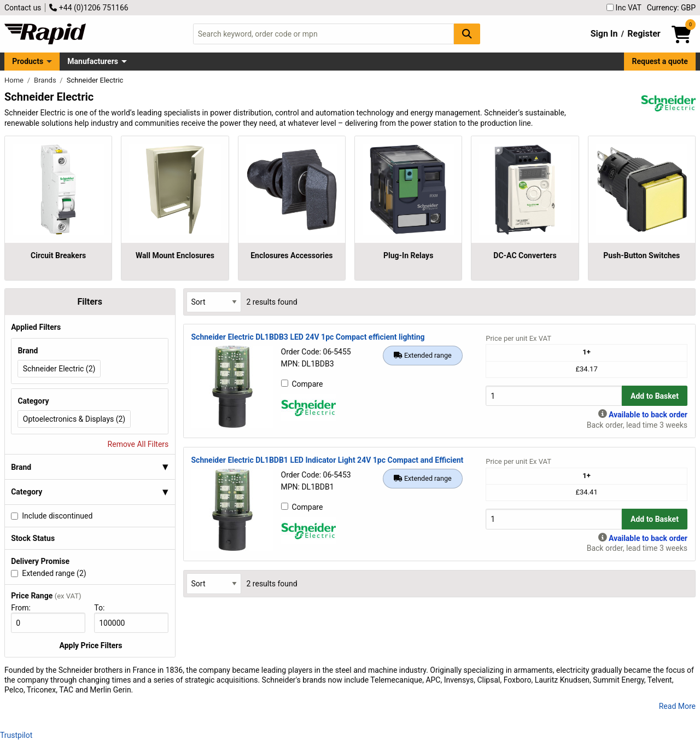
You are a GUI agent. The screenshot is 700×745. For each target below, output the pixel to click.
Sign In (604, 34)
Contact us (23, 8)
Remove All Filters (138, 444)
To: (104, 608)
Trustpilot (16, 735)
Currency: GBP (671, 8)
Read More (677, 706)
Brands (46, 80)
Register (644, 34)
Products (28, 61)
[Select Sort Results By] (214, 302)
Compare (302, 384)
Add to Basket (655, 396)
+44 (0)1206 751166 (89, 8)
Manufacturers (93, 61)
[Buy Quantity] (554, 396)
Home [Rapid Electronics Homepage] (15, 80)
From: (25, 608)
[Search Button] (467, 34)
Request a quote (660, 61)
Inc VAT (624, 8)
